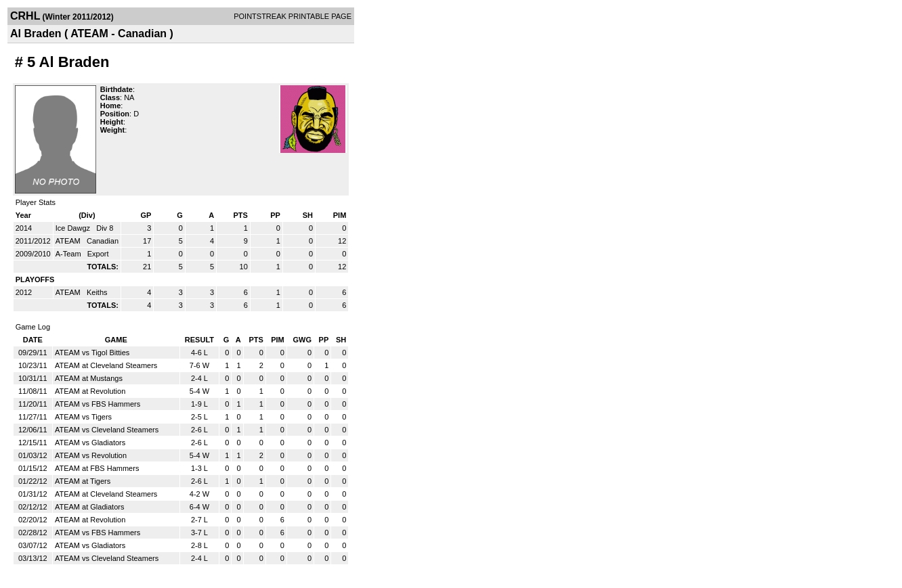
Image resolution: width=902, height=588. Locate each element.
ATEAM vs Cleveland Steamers (107, 430)
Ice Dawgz (74, 228)
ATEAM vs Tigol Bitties (92, 353)
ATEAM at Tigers (83, 481)
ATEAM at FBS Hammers (97, 468)
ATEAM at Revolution (90, 391)
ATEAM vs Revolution (91, 455)
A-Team (69, 254)
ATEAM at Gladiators (90, 507)
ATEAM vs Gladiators (90, 443)
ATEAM (69, 241)
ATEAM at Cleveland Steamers (106, 365)
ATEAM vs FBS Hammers (98, 404)
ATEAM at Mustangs (89, 378)
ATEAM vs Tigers (83, 417)
